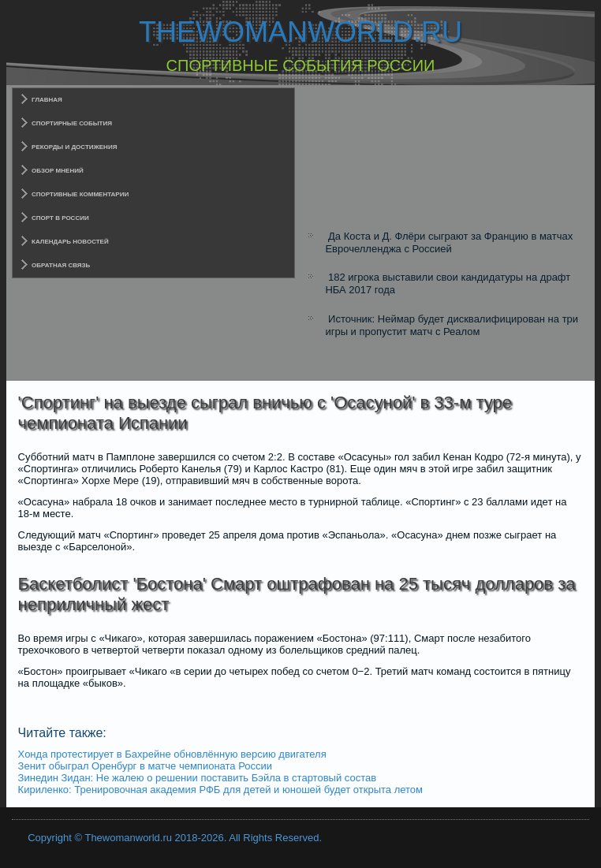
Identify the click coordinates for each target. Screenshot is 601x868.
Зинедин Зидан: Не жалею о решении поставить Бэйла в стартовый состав (197, 778)
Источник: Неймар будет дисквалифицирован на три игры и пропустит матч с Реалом (452, 325)
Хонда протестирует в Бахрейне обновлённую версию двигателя (172, 754)
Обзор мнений (58, 171)
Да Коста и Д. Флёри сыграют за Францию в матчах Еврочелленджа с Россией (449, 242)
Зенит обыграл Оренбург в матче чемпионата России (145, 766)
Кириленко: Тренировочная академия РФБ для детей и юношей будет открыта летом (220, 790)
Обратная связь (61, 265)
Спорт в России (60, 218)
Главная (47, 100)
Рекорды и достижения (74, 147)
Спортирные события (72, 123)
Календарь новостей (70, 242)
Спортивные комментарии (80, 194)
